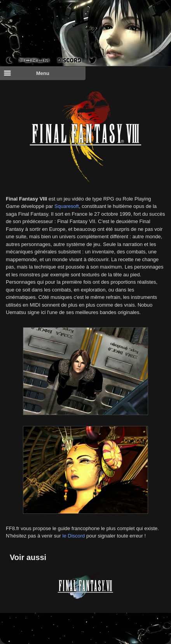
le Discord (74, 536)
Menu (26, 73)
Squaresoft (67, 206)
